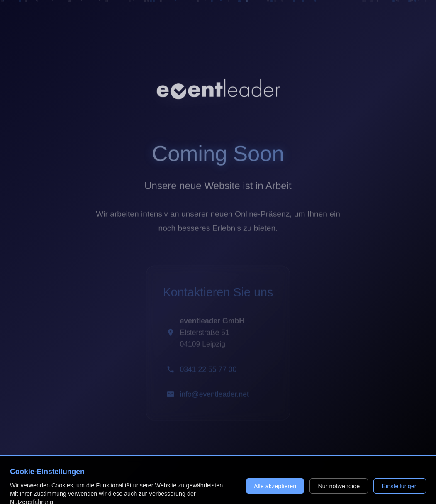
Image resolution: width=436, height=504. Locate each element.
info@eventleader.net (214, 396)
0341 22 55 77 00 (208, 371)
